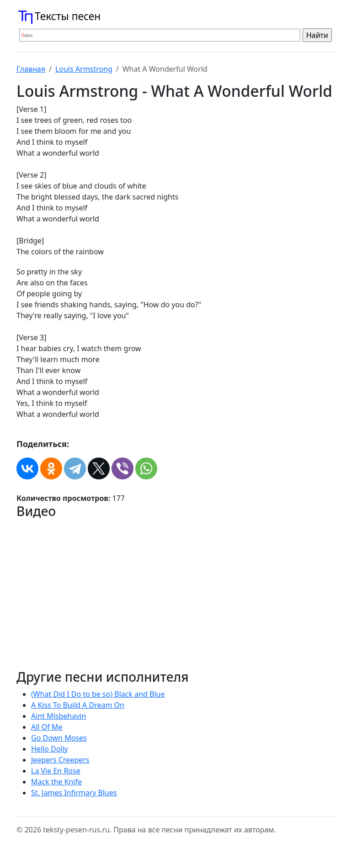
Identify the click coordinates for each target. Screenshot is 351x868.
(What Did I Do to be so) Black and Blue (98, 694)
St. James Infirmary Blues (74, 793)
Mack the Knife (56, 782)
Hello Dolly (50, 749)
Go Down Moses (59, 738)
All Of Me (47, 727)
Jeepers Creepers (60, 760)
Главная (31, 69)
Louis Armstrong (84, 69)
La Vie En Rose (56, 771)
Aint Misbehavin (58, 716)
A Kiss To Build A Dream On (78, 705)
